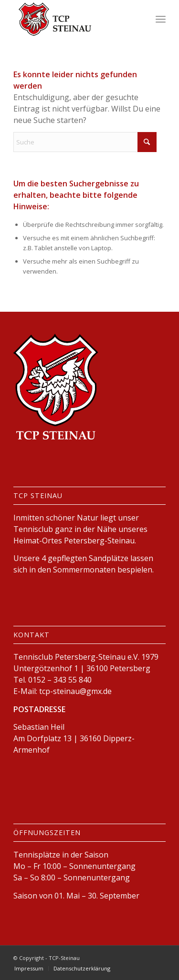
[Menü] (161, 19)
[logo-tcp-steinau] (74, 19)
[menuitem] (161, 19)
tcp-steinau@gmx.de (75, 691)
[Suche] (85, 142)
